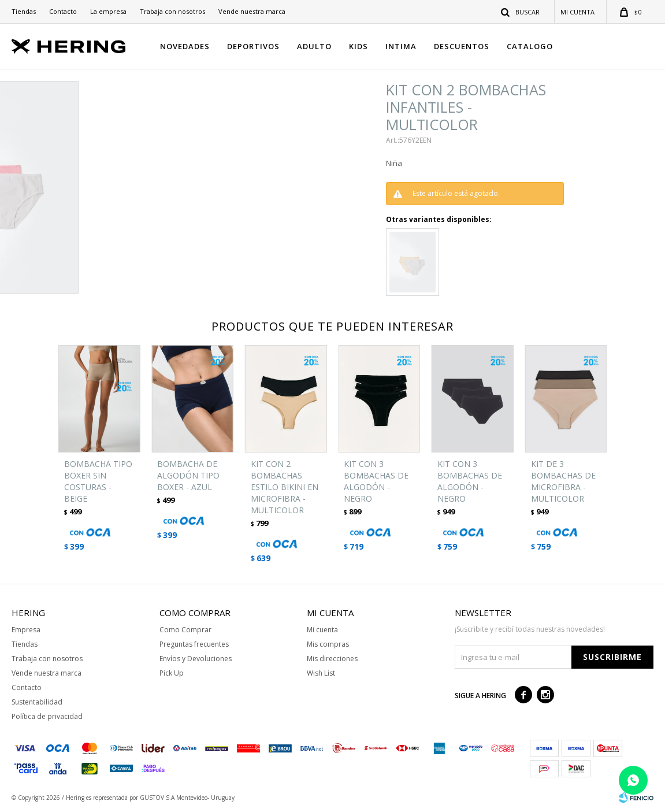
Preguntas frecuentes (194, 644)
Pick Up (172, 673)
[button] (521, 12)
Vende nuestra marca (252, 11)
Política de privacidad (47, 716)
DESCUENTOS (462, 46)
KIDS (358, 46)
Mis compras (328, 644)
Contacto (63, 11)
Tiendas (24, 11)
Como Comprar (185, 630)
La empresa (108, 11)
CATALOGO (530, 46)
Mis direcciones (332, 659)
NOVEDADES (185, 46)
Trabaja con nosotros (172, 11)
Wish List (321, 673)
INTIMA (401, 46)
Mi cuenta (322, 630)
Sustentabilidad (37, 702)
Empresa (26, 630)
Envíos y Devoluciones (196, 659)
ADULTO (314, 46)
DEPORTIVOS (253, 46)
